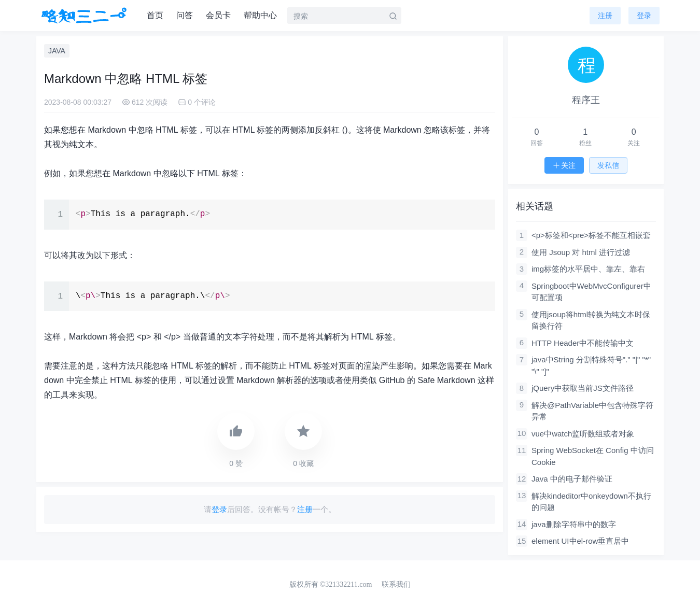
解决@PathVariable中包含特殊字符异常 (592, 411)
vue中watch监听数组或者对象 (583, 434)
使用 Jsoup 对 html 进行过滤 (581, 252)
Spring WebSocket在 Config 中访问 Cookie (593, 456)
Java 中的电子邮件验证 (572, 479)
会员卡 (218, 15)
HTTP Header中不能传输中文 (583, 343)
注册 (605, 16)
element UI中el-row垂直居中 (580, 541)
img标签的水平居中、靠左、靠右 (588, 269)
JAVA (57, 51)
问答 (185, 15)
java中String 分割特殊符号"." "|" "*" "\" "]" (591, 365)
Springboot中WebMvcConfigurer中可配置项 (591, 292)
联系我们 (396, 584)
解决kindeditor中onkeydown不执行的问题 (591, 502)
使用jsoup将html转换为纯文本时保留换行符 (591, 320)
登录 (219, 509)
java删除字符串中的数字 (574, 524)
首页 (155, 15)
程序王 (586, 100)
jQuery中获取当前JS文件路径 (583, 388)
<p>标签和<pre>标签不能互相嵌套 (591, 235)
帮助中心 (260, 15)
